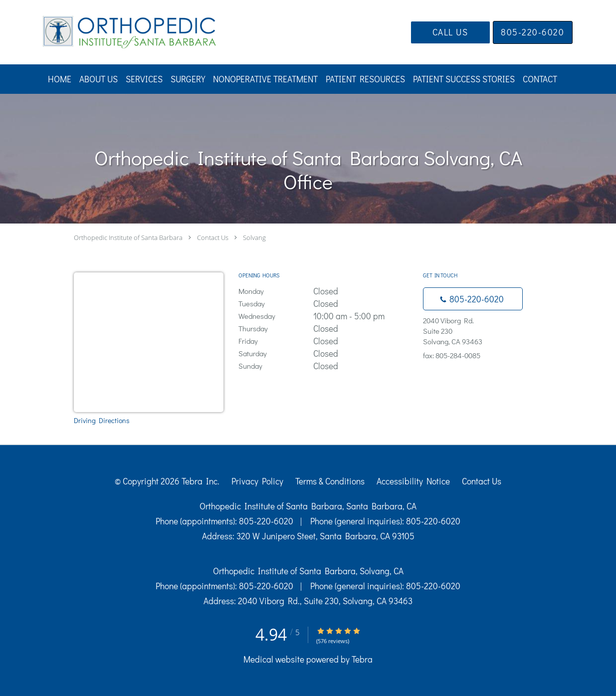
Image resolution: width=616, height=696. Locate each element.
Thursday (326, 329)
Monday (326, 291)
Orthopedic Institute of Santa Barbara (128, 237)
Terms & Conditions (330, 481)
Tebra (362, 659)
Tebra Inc (200, 481)
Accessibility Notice (413, 481)
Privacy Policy (257, 481)
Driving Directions (102, 420)
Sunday (326, 366)
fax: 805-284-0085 (452, 355)
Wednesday (326, 316)
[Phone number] (473, 299)
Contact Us (213, 237)
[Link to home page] (114, 32)
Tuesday (326, 304)
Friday (326, 341)
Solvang (254, 237)
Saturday (326, 353)
